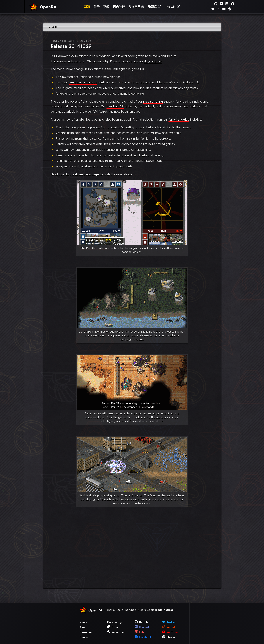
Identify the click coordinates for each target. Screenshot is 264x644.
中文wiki (173, 7)
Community (114, 622)
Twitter (169, 622)
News (83, 622)
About (84, 627)
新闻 (87, 7)
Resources (116, 632)
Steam (168, 637)
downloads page (87, 174)
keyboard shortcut (83, 82)
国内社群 (119, 7)
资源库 (155, 7)
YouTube (170, 632)
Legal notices (165, 610)
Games (84, 637)
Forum (113, 627)
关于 (97, 7)
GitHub (141, 622)
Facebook (143, 637)
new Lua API (115, 106)
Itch (139, 632)
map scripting (153, 101)
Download (86, 632)
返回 (53, 27)
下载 (106, 7)
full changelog (179, 119)
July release (153, 61)
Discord (142, 627)
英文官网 (137, 7)
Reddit (169, 627)
